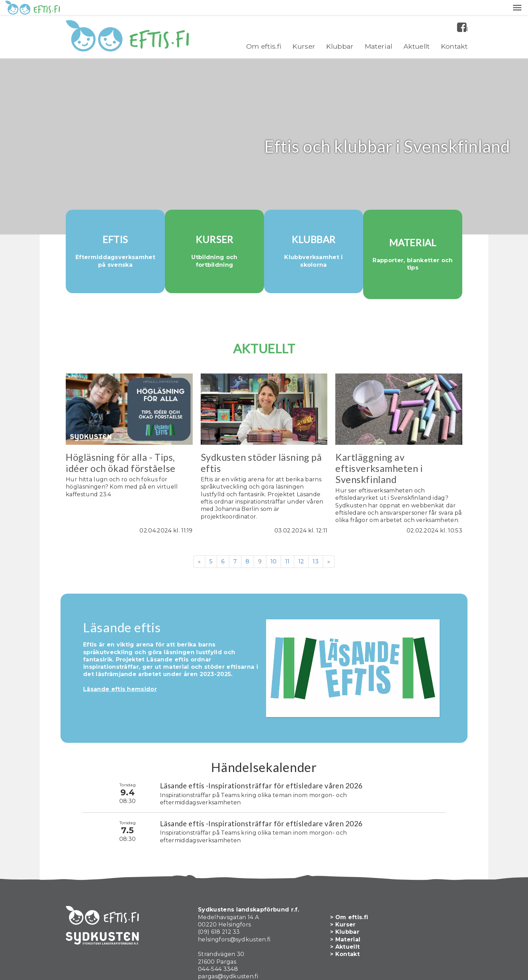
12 (301, 540)
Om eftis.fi (264, 31)
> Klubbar (348, 908)
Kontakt (454, 31)
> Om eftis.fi (353, 893)
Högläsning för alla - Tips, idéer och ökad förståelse (121, 442)
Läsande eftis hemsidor (120, 668)
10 (274, 540)
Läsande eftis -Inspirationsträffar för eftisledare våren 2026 (261, 761)
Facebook (467, 14)
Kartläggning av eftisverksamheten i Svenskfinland (379, 447)
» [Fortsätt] (329, 540)
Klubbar (340, 31)
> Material (349, 915)
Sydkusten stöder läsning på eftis (261, 442)
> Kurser (346, 900)
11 (287, 540)
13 (316, 540)
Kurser (304, 31)
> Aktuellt (348, 922)
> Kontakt (348, 930)
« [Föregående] (199, 540)
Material (379, 31)
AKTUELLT (264, 328)
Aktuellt (417, 31)
